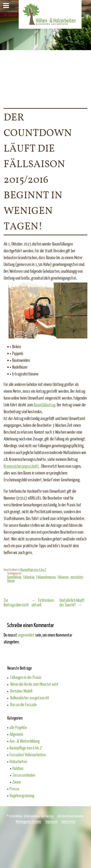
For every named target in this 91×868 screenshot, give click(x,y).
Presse (14, 789)
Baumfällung (14, 577)
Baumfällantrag (45, 405)
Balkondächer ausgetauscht (30, 698)
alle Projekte (18, 727)
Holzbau (18, 768)
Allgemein (16, 734)
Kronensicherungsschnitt (21, 466)
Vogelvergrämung (22, 795)
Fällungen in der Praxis (26, 677)
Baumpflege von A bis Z (33, 570)
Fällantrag (29, 577)
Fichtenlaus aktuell (43, 602)
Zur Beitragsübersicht (16, 602)
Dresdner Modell (21, 691)
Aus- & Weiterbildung (25, 741)
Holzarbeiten (18, 761)
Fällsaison (63, 577)
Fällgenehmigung (46, 577)
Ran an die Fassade (23, 704)
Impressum (51, 821)
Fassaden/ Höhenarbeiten (28, 755)
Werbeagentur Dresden (29, 821)
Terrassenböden (24, 775)
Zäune (17, 782)
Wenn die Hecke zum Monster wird (34, 684)
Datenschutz (68, 821)
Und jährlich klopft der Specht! (72, 602)
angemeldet (26, 635)
